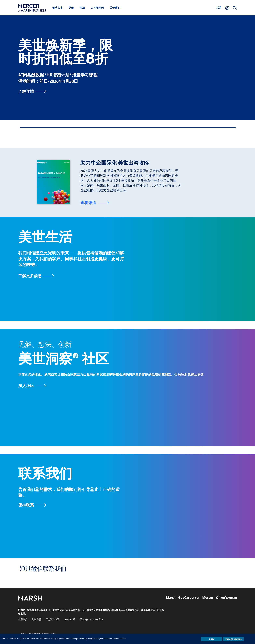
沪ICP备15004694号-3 (91, 620)
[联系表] (32, 505)
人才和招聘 (97, 8)
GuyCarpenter (189, 598)
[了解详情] (32, 91)
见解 (71, 8)
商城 (82, 8)
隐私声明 (36, 620)
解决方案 (58, 8)
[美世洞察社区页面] (127, 386)
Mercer (208, 598)
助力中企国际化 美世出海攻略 (115, 163)
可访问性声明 (52, 620)
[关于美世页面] (36, 276)
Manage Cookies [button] (233, 639)
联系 (219, 8)
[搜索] (235, 8)
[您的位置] (227, 8)
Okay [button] (211, 639)
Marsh (171, 598)
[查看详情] (95, 203)
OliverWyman (226, 598)
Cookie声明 (70, 620)
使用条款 (23, 620)
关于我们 (115, 8)
